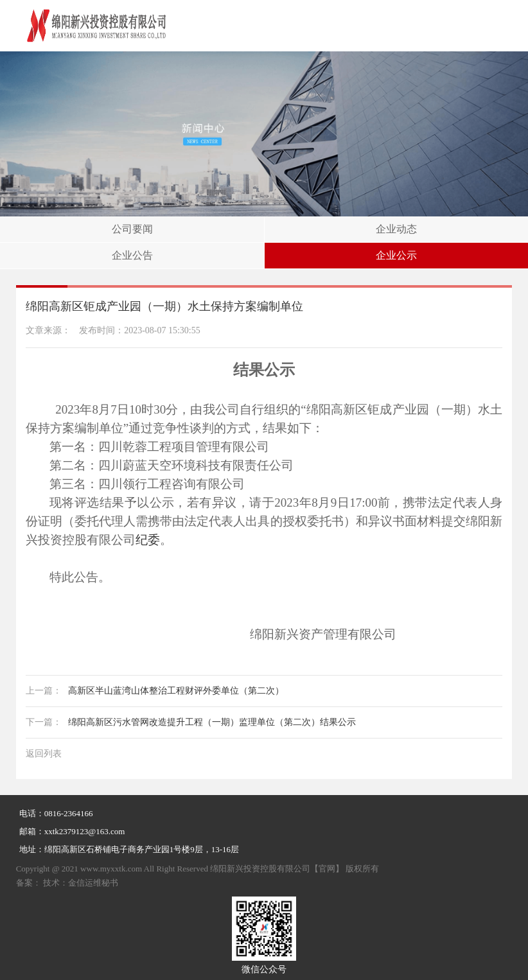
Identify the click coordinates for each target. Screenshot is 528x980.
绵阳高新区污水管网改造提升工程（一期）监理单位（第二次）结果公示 (191, 722)
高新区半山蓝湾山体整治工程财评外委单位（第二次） (155, 691)
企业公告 (132, 255)
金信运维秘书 (93, 883)
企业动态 (396, 229)
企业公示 (396, 255)
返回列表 (44, 754)
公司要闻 (132, 229)
